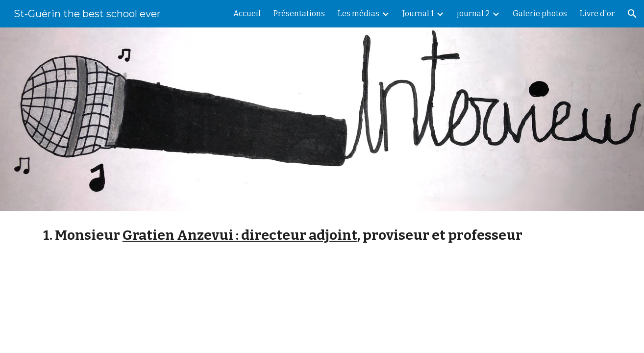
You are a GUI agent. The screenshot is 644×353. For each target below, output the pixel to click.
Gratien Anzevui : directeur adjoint (240, 235)
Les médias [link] (359, 13)
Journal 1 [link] (418, 13)
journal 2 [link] (473, 13)
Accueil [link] (247, 13)
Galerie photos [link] (540, 13)
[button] (632, 14)
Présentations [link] (299, 13)
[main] (322, 235)
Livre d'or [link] (597, 13)
